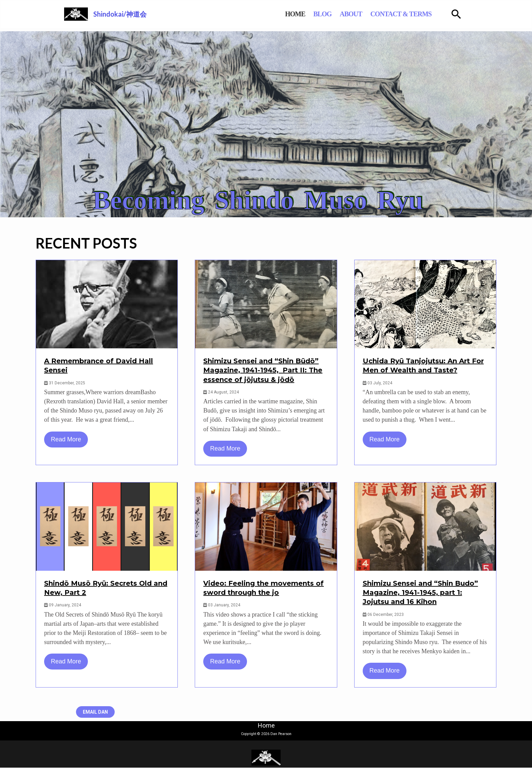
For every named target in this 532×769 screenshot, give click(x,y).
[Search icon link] (460, 15)
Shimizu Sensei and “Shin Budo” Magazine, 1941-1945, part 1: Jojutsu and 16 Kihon (420, 593)
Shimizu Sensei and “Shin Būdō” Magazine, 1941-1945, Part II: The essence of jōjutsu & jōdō (263, 371)
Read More (66, 440)
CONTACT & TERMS (409, 15)
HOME (303, 15)
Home (266, 727)
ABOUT (359, 15)
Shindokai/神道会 (121, 15)
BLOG (331, 15)
